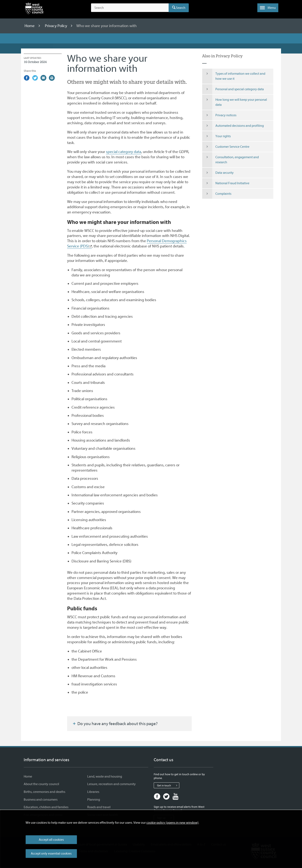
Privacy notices (219, 115)
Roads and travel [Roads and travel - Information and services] (99, 807)
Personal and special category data (233, 89)
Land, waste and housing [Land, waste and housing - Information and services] (105, 776)
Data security (218, 173)
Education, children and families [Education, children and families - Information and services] (46, 807)
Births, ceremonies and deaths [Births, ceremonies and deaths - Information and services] (44, 792)
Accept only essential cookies (51, 854)
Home (30, 26)
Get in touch (168, 785)
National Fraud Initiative (226, 183)
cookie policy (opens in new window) (172, 823)
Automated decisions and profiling (233, 126)
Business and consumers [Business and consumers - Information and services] (41, 800)
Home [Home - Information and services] (28, 776)
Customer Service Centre (226, 147)
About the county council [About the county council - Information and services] (41, 784)
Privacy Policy (56, 26)
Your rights (217, 136)
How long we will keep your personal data (235, 102)
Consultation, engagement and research (231, 160)
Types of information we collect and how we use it (234, 76)
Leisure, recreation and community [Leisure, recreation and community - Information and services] (111, 784)
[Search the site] (130, 8)
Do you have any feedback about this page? (115, 724)
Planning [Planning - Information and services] (94, 800)
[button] (268, 8)
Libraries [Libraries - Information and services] (93, 792)
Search (181, 8)
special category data (124, 152)
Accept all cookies (51, 840)
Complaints (217, 194)
